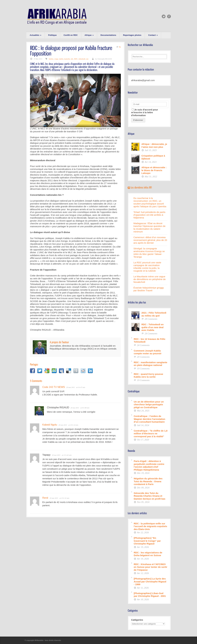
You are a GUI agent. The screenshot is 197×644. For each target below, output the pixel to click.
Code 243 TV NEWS (54, 387)
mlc (72, 59)
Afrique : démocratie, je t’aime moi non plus (154, 145)
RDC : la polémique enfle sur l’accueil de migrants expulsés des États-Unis (150, 526)
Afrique (89, 35)
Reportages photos (132, 35)
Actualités (35, 35)
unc (87, 59)
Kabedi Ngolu (50, 425)
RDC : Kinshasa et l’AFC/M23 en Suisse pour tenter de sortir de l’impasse (151, 567)
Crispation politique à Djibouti (153, 157)
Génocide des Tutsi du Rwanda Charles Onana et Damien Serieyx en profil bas (150, 496)
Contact (153, 35)
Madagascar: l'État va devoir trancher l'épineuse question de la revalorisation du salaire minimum (149, 227)
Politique (52, 35)
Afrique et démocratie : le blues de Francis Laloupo (154, 170)
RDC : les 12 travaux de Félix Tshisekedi (150, 340)
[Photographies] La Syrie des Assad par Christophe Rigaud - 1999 (150, 581)
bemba (51, 59)
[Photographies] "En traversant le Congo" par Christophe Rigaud (147, 541)
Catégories (137, 620)
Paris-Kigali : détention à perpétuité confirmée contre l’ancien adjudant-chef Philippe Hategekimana (149, 465)
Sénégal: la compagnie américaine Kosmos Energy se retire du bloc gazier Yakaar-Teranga (149, 253)
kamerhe (67, 59)
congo (56, 59)
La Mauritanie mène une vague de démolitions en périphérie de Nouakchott (150, 279)
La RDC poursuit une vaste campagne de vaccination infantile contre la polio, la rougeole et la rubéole (147, 267)
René (45, 498)
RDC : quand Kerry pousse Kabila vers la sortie (148, 375)
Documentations (108, 35)
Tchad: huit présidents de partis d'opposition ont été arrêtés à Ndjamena (149, 215)
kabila (61, 59)
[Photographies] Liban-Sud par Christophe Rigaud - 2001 (150, 595)
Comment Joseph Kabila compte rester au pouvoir (148, 352)
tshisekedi (82, 59)
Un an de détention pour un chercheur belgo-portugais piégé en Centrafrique (149, 404)
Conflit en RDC (71, 35)
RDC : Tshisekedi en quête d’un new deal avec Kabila (153, 327)
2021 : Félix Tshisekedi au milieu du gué (154, 314)
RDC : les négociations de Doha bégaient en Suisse (148, 554)
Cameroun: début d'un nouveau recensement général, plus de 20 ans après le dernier (150, 240)
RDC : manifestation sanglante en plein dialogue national (151, 364)
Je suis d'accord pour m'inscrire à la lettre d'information (145, 112)
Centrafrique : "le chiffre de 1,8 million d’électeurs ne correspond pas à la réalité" (151, 434)
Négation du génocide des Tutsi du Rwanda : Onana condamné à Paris (148, 481)
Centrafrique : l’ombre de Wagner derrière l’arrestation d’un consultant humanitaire (150, 419)
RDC (76, 59)
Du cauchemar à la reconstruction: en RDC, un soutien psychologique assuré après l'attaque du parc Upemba (150, 202)
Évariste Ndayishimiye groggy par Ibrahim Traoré (149, 289)
